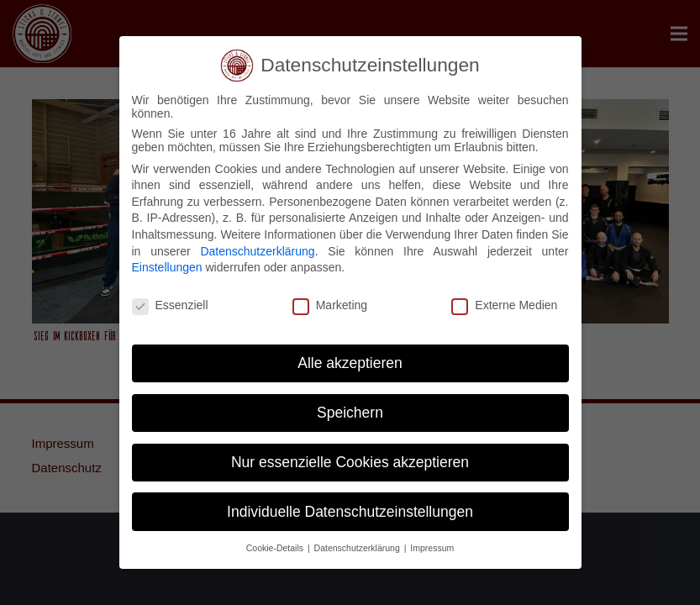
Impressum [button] (432, 548)
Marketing (330, 305)
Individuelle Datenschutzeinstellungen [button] (350, 512)
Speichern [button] (350, 413)
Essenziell (170, 305)
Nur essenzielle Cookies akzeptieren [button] (350, 462)
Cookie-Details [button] (276, 548)
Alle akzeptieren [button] (350, 363)
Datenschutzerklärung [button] (358, 548)
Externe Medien (504, 305)
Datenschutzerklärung (257, 251)
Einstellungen (167, 267)
